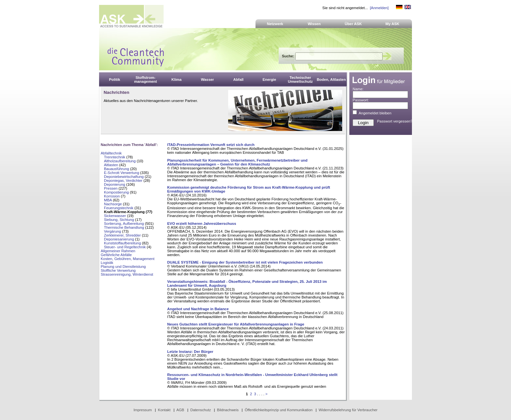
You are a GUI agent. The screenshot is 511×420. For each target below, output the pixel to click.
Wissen (314, 24)
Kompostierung (116, 192)
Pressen (111, 188)
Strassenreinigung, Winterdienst (127, 274)
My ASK (393, 24)
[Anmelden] (379, 8)
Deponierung (115, 184)
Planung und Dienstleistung (123, 267)
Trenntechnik (115, 157)
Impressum (143, 410)
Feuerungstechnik (119, 208)
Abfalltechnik (111, 153)
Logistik (107, 263)
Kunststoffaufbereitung (122, 243)
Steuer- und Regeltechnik (125, 247)
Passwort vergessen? (395, 121)
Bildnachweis (228, 410)
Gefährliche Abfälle (116, 255)
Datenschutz (201, 410)
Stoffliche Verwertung (118, 270)
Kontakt (164, 410)
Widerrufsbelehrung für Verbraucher (348, 410)
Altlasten (111, 165)
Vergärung (112, 231)
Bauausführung (117, 169)
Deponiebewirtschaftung (124, 177)
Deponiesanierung (119, 239)
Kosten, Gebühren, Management (128, 259)
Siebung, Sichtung (119, 220)
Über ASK (353, 24)
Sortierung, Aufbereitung (124, 224)
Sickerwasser (115, 216)
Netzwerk (275, 24)
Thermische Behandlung (124, 227)
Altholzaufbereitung (120, 161)
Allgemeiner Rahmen (118, 251)
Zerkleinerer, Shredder (122, 235)
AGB (180, 410)
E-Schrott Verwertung (122, 173)
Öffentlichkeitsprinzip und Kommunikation (279, 410)
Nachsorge (113, 204)
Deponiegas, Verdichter (123, 181)
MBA (108, 200)
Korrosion (112, 196)
